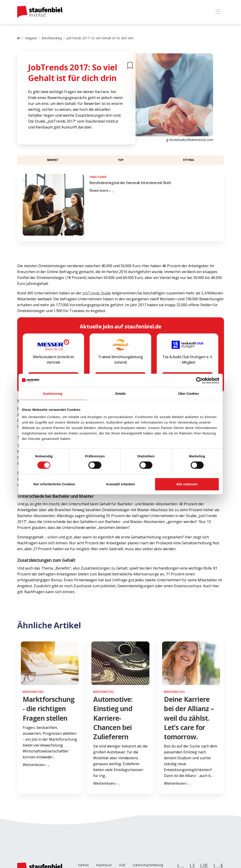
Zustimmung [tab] (53, 393)
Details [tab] (120, 393)
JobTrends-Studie (97, 293)
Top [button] (121, 160)
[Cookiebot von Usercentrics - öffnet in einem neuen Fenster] (199, 380)
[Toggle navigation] (218, 12)
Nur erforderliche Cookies (54, 484)
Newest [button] (53, 160)
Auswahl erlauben (120, 484)
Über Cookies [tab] (189, 393)
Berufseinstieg (52, 38)
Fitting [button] (189, 160)
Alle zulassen (187, 484)
